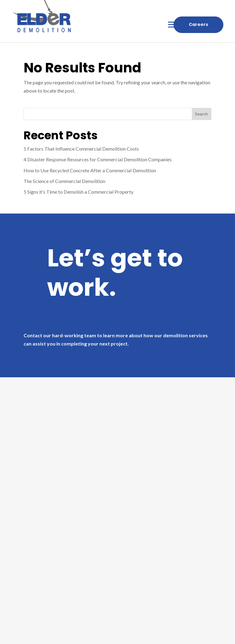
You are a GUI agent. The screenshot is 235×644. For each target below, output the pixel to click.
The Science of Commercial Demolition (64, 181)
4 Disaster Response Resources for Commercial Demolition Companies (98, 159)
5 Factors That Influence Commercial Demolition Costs (81, 149)
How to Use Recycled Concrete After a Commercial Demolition (90, 170)
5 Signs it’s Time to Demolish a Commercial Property (78, 192)
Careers (198, 24)
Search (201, 114)
